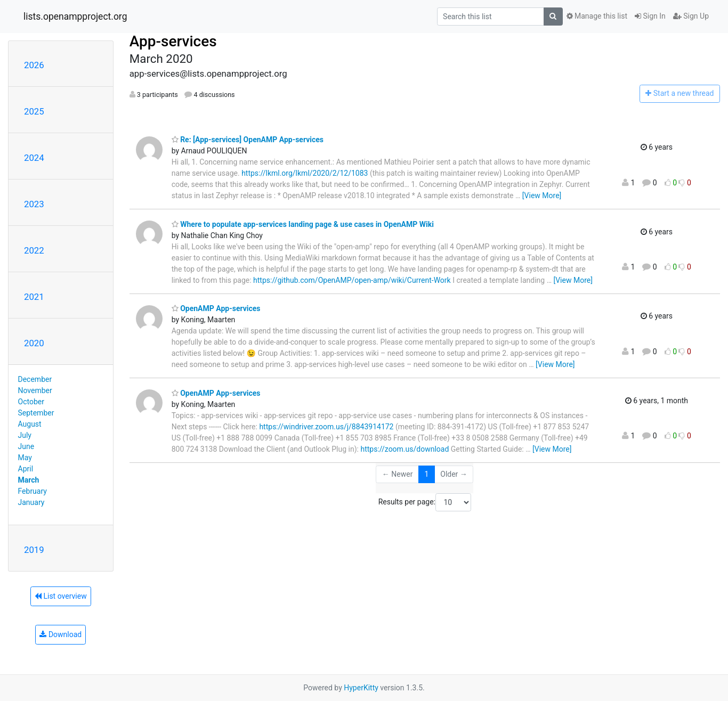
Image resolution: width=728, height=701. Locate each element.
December (35, 379)
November (35, 390)
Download (60, 634)
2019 (34, 550)
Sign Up (691, 16)
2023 (34, 204)
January (31, 502)
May (25, 458)
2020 (34, 343)
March (29, 480)
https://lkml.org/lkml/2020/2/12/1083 (305, 173)
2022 (34, 250)
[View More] (542, 195)
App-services (173, 41)
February (33, 491)
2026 (34, 65)
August (30, 424)
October (31, 402)
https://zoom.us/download (405, 449)
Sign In (650, 16)
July (25, 435)
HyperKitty (361, 688)
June (26, 446)
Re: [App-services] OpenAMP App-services (248, 140)
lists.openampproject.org (75, 17)
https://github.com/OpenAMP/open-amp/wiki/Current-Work (352, 280)
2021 (34, 297)
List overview (61, 596)
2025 (34, 111)
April (26, 469)
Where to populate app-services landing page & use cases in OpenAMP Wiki (303, 224)
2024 (34, 158)
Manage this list (597, 16)
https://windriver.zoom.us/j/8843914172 (326, 427)
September (36, 413)
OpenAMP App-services (216, 308)
